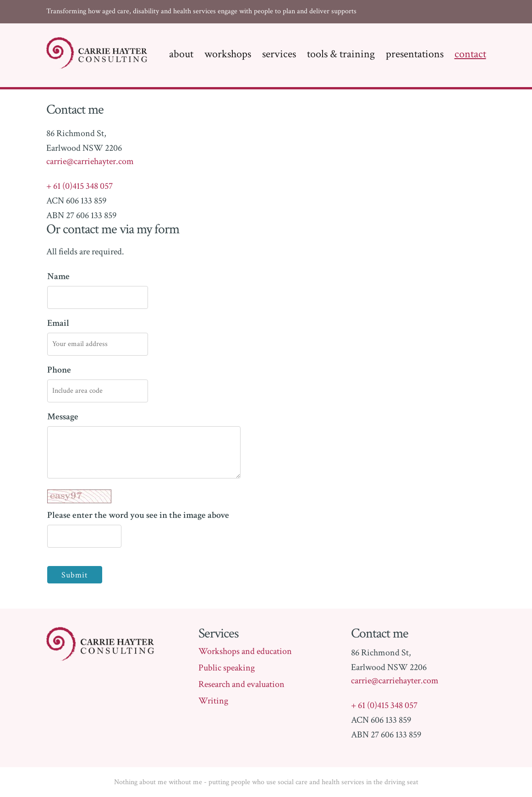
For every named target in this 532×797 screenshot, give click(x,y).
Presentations (415, 54)
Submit (75, 575)
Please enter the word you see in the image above (138, 505)
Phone (59, 370)
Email (58, 323)
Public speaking (227, 668)
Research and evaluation (241, 684)
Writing (213, 701)
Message (63, 417)
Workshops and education (245, 651)
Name (58, 276)
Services (279, 54)
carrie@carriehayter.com (90, 161)
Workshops (228, 54)
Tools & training (341, 54)
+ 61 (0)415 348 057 (80, 186)
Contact (470, 54)
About (181, 54)
